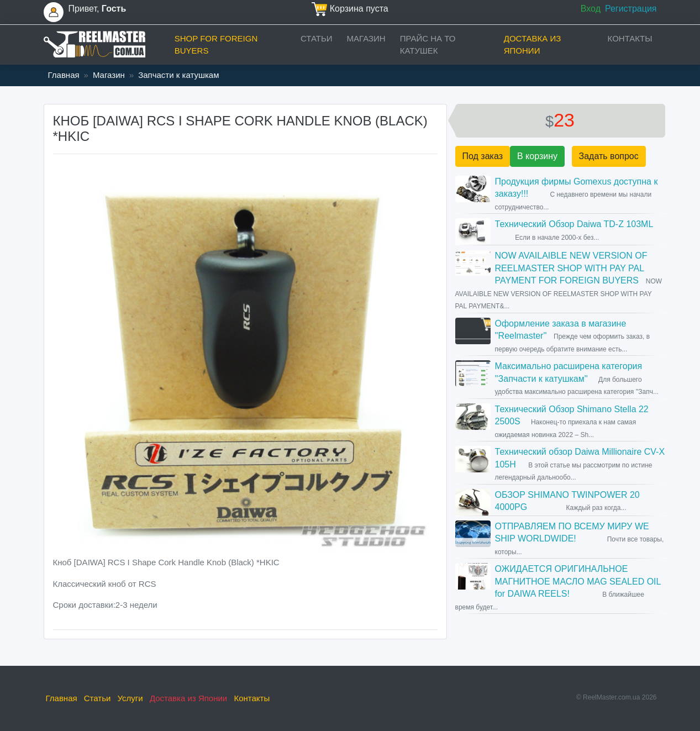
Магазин (366, 38)
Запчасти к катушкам (178, 75)
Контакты (630, 38)
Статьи (317, 38)
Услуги (130, 698)
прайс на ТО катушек (428, 45)
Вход (591, 9)
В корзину (537, 156)
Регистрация (631, 9)
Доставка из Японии (533, 45)
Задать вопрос (609, 156)
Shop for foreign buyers (216, 45)
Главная (64, 75)
